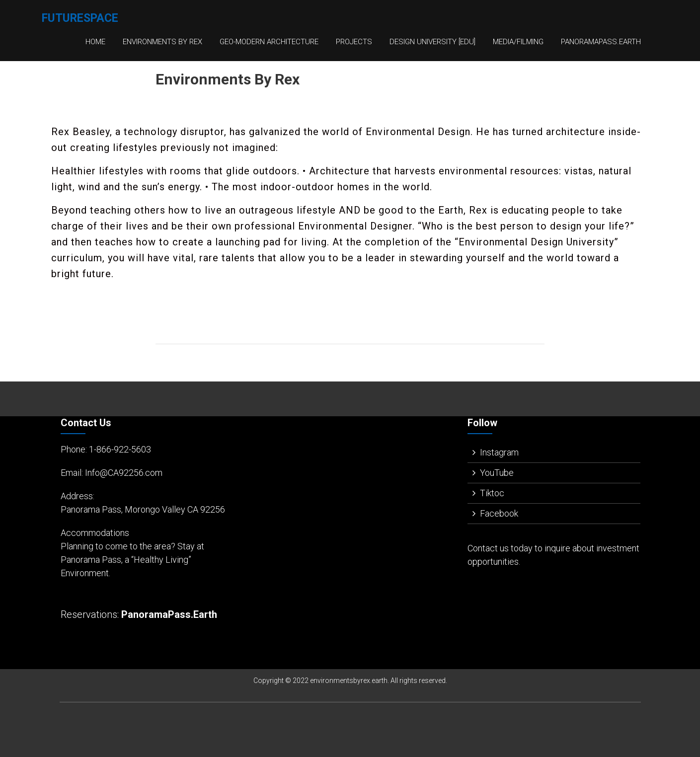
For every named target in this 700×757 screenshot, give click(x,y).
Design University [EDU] (432, 42)
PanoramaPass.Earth (601, 42)
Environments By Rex (162, 42)
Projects (354, 42)
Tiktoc (492, 493)
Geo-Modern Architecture (269, 42)
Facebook (499, 513)
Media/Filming (518, 42)
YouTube (497, 473)
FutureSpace (80, 18)
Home (95, 42)
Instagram (499, 452)
